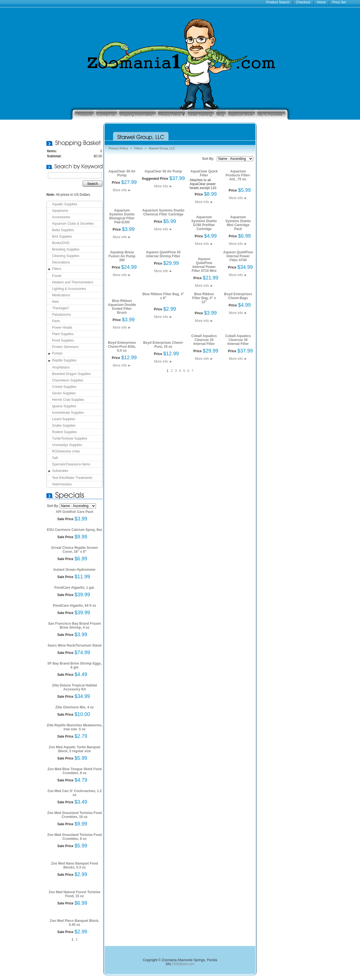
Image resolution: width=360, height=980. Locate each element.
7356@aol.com (183, 964)
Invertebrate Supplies (68, 413)
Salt (55, 458)
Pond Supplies (63, 340)
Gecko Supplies (64, 393)
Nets (56, 302)
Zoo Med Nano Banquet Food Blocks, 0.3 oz (75, 865)
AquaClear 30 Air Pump (122, 173)
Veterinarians (62, 484)
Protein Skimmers (65, 347)
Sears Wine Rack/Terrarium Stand (75, 645)
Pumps (57, 353)
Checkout (303, 2)
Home (321, 2)
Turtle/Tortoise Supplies (70, 438)
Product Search (278, 2)
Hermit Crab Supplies (68, 400)
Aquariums (60, 211)
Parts (56, 321)
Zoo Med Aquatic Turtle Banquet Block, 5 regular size (74, 749)
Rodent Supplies (64, 432)
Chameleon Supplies (68, 380)
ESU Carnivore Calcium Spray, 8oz (75, 530)
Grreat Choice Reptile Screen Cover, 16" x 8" (75, 550)
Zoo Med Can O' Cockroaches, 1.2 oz (75, 793)
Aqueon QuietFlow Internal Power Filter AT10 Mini (204, 265)
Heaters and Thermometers (73, 282)
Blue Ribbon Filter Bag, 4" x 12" (204, 298)
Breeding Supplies (66, 249)
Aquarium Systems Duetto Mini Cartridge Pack (238, 223)
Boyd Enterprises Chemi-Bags (238, 296)
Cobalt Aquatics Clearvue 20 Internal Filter (204, 340)
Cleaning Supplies (66, 256)
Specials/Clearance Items (71, 464)
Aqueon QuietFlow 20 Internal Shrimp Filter (163, 254)
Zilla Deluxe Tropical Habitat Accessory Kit (75, 687)
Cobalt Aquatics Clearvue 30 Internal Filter (238, 340)
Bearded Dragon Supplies (71, 374)
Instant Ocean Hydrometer (75, 570)
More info (122, 190)
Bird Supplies (62, 237)
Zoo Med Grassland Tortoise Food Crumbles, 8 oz (75, 837)
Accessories (61, 217)
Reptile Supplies (64, 360)
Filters (57, 269)
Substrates (60, 471)
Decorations (61, 262)
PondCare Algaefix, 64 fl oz (75, 606)
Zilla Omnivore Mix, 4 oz (75, 707)
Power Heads (62, 328)
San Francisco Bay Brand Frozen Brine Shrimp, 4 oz (75, 626)
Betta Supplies (63, 230)
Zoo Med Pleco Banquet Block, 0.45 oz (74, 923)
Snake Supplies (64, 426)
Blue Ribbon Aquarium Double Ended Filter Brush (122, 307)
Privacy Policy (118, 148)
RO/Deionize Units (66, 451)
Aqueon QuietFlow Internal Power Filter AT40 (238, 256)
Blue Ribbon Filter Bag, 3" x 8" (163, 296)
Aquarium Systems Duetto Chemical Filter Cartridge (163, 212)
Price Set (339, 2)
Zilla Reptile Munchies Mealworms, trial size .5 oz (75, 727)
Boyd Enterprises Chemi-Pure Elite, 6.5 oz (122, 347)
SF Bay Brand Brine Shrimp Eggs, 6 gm (74, 665)
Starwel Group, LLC (162, 148)
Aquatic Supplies (65, 204)
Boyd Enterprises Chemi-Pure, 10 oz (163, 345)
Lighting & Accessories (69, 289)
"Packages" (61, 308)
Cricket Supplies (64, 387)
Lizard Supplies (64, 419)
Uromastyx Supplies (67, 445)
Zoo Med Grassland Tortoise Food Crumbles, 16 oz (75, 815)
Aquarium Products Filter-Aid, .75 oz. (238, 175)
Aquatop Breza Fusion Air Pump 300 (122, 256)
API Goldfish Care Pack (74, 512)
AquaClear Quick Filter (204, 173)
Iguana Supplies (64, 406)
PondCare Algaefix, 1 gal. (75, 588)
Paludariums (61, 315)
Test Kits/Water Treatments (72, 478)
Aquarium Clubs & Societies (73, 224)
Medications (61, 295)
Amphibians (61, 367)
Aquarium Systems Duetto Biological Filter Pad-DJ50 (122, 216)
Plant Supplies (63, 334)
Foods (57, 276)
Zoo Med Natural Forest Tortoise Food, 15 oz (75, 894)
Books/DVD (61, 243)
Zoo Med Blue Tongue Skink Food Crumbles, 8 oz (75, 771)
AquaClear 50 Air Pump (163, 171)
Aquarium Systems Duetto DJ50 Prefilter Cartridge (204, 223)
